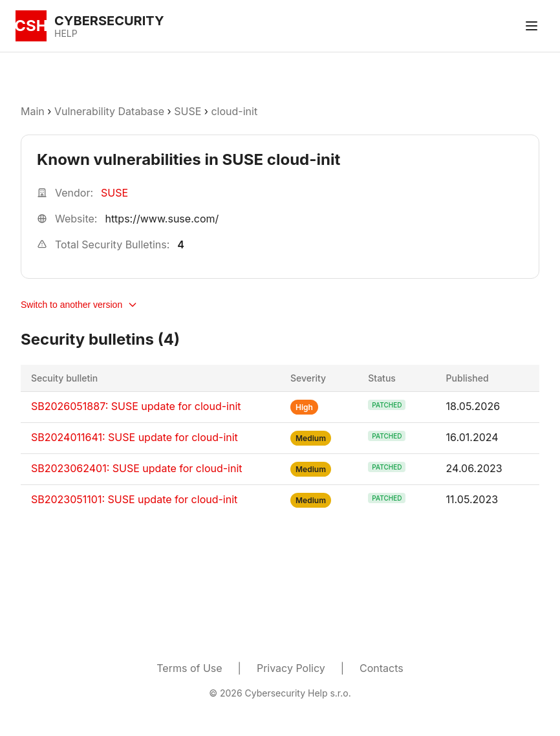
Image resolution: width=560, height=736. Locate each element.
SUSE (188, 111)
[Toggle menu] (532, 26)
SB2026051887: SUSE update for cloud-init (136, 406)
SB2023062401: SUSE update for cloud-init (137, 468)
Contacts (382, 668)
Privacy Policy (291, 668)
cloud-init (234, 111)
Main (33, 111)
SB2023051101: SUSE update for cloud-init (134, 499)
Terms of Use (189, 668)
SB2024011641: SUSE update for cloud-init (135, 437)
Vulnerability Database (109, 111)
